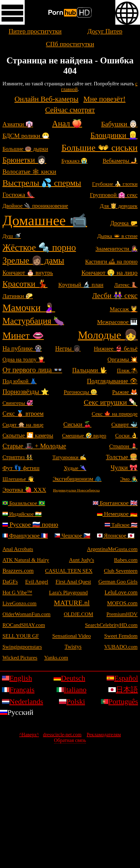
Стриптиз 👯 (18, 457)
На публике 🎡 (22, 348)
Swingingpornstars (22, 647)
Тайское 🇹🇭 (121, 525)
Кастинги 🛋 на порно (111, 262)
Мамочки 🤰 (29, 308)
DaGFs (10, 582)
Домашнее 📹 (45, 220)
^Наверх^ (29, 735)
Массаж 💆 (124, 309)
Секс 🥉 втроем (23, 414)
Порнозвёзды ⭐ (26, 392)
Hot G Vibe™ (17, 592)
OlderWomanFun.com (27, 614)
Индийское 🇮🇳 (22, 514)
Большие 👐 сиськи (100, 148)
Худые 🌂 (75, 468)
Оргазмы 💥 (122, 359)
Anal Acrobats (18, 549)
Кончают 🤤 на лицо (110, 273)
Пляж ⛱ (127, 370)
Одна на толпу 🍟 (24, 360)
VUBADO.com (121, 647)
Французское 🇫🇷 (25, 536)
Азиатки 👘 (18, 124)
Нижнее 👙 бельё (116, 349)
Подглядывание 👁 (112, 381)
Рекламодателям (104, 735)
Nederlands (23, 701)
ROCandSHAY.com (24, 625)
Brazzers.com (18, 571)
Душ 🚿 (12, 236)
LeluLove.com (121, 592)
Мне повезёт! (105, 99)
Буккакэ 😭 (75, 161)
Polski (72, 701)
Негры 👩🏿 (68, 348)
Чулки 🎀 (124, 468)
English (17, 678)
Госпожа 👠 (19, 195)
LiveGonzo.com (20, 603)
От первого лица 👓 (32, 370)
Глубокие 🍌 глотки (115, 184)
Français (18, 690)
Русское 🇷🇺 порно (30, 525)
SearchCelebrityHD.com (111, 625)
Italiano (72, 690)
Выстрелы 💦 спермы (42, 183)
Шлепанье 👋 (18, 479)
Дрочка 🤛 (124, 223)
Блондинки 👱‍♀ (114, 135)
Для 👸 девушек (119, 206)
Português (120, 701)
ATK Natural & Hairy (26, 560)
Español (122, 678)
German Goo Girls (118, 582)
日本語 (123, 690)
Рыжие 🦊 (125, 392)
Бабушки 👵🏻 (119, 124)
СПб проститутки (70, 44)
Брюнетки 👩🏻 (24, 160)
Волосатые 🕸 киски (29, 172)
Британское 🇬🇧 (115, 503)
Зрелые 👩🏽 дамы (33, 260)
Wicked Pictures (20, 658)
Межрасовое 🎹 (117, 322)
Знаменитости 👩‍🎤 (117, 249)
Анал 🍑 (67, 124)
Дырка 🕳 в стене (117, 236)
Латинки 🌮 (18, 296)
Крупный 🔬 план (81, 285)
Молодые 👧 (108, 335)
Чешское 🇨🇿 (72, 536)
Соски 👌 (126, 435)
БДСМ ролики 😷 (26, 136)
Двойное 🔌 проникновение (35, 206)
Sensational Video (72, 636)
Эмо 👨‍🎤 (129, 479)
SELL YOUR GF (21, 636)
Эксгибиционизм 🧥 (77, 479)
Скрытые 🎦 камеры (28, 435)
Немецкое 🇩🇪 (117, 514)
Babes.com (126, 560)
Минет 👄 (23, 335)
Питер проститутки (35, 31)
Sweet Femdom (121, 636)
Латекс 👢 (126, 285)
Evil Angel (37, 582)
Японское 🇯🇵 (116, 536)
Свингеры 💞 (18, 403)
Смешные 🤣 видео (84, 436)
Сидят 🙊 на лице (23, 425)
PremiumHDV (122, 614)
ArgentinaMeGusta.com (112, 549)
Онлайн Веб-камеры (47, 99)
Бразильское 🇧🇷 (24, 503)
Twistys (73, 647)
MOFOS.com (122, 603)
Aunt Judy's (81, 560)
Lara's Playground (68, 592)
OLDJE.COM (78, 614)
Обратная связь (70, 740)
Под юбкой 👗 (20, 381)
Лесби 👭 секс (115, 295)
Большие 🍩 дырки (25, 149)
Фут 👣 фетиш (21, 468)
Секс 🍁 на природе (115, 414)
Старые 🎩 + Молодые (34, 446)
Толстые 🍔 (122, 457)
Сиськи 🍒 (78, 424)
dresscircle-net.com (62, 735)
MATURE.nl (72, 603)
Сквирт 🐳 (124, 425)
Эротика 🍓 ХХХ (24, 490)
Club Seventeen (121, 571)
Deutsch (69, 678)
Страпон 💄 (123, 446)
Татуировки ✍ (69, 457)
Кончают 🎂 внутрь (28, 273)
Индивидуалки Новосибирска (76, 490)
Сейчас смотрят (70, 110)
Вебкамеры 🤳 (120, 161)
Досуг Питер (105, 31)
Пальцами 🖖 (90, 370)
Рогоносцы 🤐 (80, 392)
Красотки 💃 (25, 284)
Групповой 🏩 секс (114, 195)
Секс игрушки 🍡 (111, 402)
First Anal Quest (73, 582)
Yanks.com (56, 657)
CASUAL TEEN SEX (69, 571)
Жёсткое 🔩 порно (39, 248)
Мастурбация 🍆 (33, 321)
